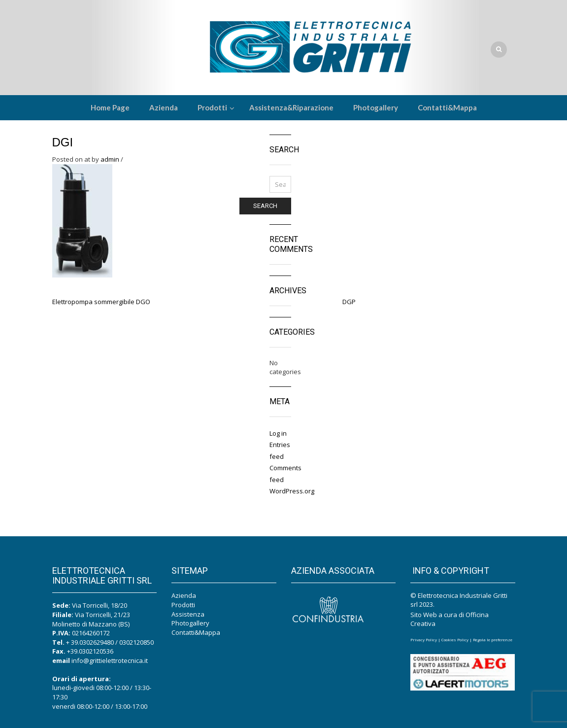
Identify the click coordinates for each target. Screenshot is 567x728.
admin (110, 159)
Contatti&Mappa (196, 632)
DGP (349, 302)
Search (265, 206)
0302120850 (136, 642)
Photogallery (190, 623)
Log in (278, 433)
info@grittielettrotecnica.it (110, 660)
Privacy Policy (424, 640)
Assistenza (188, 614)
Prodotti (183, 605)
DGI (63, 142)
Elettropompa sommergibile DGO (101, 302)
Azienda (184, 595)
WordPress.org (292, 491)
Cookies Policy (455, 640)
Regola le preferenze (493, 640)
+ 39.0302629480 (90, 642)
